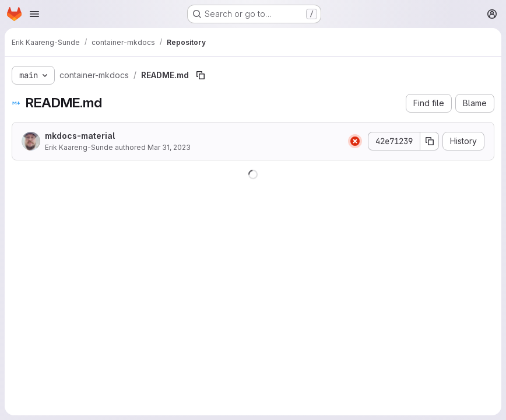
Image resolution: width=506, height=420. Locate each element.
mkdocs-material (80, 136)
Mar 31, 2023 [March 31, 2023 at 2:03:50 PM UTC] (169, 147)
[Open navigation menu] (34, 14)
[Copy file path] (201, 75)
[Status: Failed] (355, 141)
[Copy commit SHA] (430, 141)
